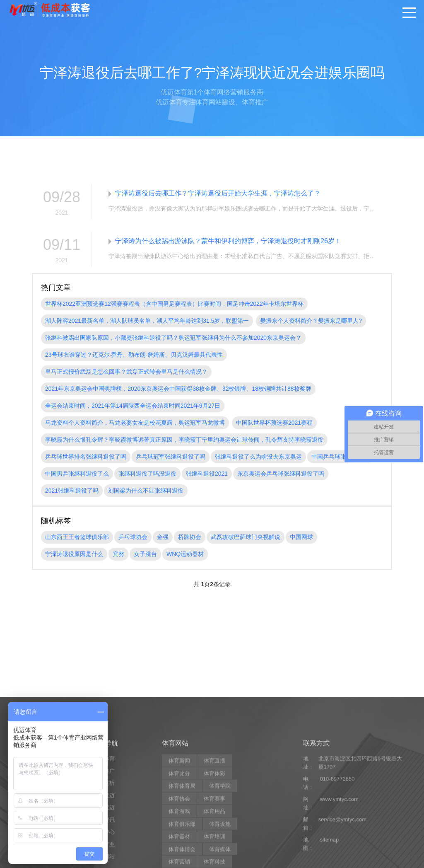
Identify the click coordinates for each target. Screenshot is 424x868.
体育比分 (179, 840)
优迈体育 (104, 825)
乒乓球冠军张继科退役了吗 (171, 457)
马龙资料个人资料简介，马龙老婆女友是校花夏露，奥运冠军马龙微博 (135, 423)
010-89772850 (337, 845)
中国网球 (301, 537)
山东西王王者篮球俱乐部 (77, 537)
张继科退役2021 (207, 474)
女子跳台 (145, 554)
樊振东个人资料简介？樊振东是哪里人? (311, 321)
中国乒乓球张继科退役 (340, 457)
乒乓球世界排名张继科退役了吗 (86, 457)
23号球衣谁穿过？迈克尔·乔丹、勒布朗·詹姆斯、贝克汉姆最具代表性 (134, 355)
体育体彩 (214, 840)
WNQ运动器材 (185, 554)
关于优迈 (104, 862)
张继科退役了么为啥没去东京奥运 (258, 457)
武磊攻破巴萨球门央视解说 (246, 537)
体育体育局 (182, 852)
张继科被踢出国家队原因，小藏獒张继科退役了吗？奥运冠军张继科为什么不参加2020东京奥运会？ (173, 338)
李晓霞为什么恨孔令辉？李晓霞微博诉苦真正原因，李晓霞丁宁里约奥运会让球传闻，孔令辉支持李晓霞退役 (184, 440)
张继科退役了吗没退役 (147, 474)
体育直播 (214, 827)
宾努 (118, 554)
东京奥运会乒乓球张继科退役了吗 (281, 474)
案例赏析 (104, 849)
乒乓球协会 (133, 537)
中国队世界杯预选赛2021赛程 (274, 423)
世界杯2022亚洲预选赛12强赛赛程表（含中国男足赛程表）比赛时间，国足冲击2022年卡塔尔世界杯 (174, 304)
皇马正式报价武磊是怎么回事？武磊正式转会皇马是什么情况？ (126, 372)
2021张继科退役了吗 (72, 491)
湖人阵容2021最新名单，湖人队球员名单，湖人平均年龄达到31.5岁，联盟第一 (147, 321)
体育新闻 (179, 827)
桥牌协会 (190, 537)
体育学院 (220, 852)
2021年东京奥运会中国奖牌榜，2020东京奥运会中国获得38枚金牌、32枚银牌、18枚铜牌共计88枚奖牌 (178, 389)
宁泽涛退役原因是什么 (74, 554)
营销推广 (104, 837)
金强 (163, 537)
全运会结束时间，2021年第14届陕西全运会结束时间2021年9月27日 (133, 406)
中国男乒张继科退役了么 (77, 474)
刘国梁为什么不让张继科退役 (146, 491)
